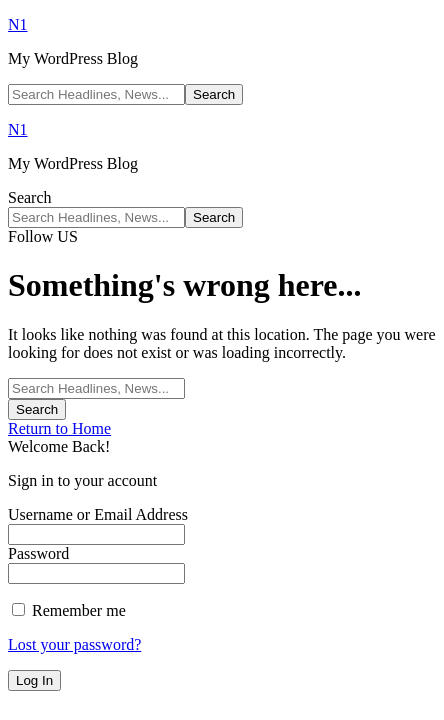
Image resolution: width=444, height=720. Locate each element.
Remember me (69, 610)
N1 (18, 24)
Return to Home (59, 428)
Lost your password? (74, 644)
